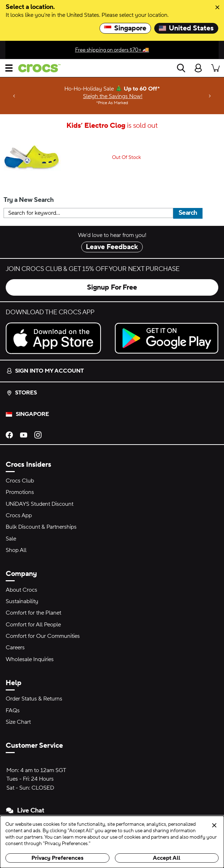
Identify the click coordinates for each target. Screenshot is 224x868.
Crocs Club (20, 481)
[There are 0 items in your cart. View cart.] (215, 68)
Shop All (16, 550)
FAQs (13, 711)
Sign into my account (45, 371)
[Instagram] (38, 434)
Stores (22, 393)
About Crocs (21, 590)
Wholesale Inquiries (30, 659)
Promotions (20, 492)
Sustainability (22, 601)
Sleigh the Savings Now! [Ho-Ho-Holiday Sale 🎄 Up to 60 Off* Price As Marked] (113, 96)
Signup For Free (112, 287)
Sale (11, 539)
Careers (15, 648)
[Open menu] (9, 68)
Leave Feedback (112, 247)
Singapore (125, 28)
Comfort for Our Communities (43, 636)
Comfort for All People (33, 625)
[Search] (181, 68)
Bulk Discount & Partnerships (41, 527)
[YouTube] (24, 434)
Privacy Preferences (57, 858)
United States (186, 28)
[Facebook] (9, 434)
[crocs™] (36, 68)
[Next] (210, 96)
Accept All (167, 858)
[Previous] (14, 96)
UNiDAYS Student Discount (40, 504)
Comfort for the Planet (33, 613)
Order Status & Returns (34, 699)
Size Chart (18, 722)
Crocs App (19, 515)
